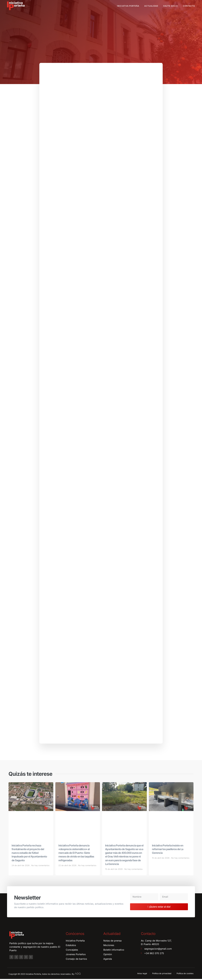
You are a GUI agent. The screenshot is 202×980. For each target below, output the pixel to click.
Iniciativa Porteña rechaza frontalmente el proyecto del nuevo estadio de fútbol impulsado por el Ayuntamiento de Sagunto (29, 854)
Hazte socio (171, 6)
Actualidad (151, 6)
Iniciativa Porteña (128, 6)
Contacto (189, 6)
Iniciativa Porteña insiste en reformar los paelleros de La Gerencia (168, 850)
